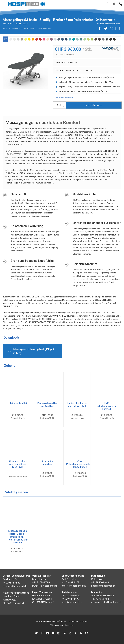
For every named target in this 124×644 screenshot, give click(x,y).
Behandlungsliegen (24, 28)
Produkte (8, 28)
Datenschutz (69, 625)
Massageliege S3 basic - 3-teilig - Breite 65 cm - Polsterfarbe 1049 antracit (18, 537)
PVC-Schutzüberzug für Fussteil (107, 406)
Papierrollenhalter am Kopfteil (47, 405)
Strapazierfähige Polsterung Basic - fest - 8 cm (18, 464)
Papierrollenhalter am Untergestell (77, 405)
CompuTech (83, 621)
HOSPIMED (45, 621)
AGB (52, 625)
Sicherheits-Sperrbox (47, 463)
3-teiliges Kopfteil (18, 403)
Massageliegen (43, 28)
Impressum (59, 625)
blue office (56, 621)
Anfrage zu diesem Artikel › (109, 24)
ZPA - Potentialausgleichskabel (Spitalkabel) (80, 464)
